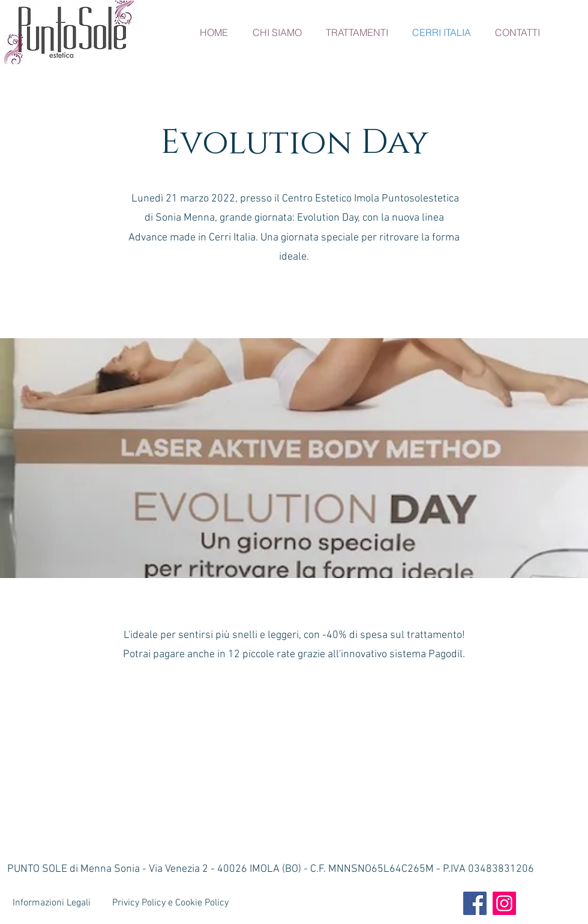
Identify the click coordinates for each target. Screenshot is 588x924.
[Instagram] (504, 903)
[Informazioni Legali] (53, 903)
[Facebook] (475, 903)
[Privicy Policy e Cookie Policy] (172, 903)
